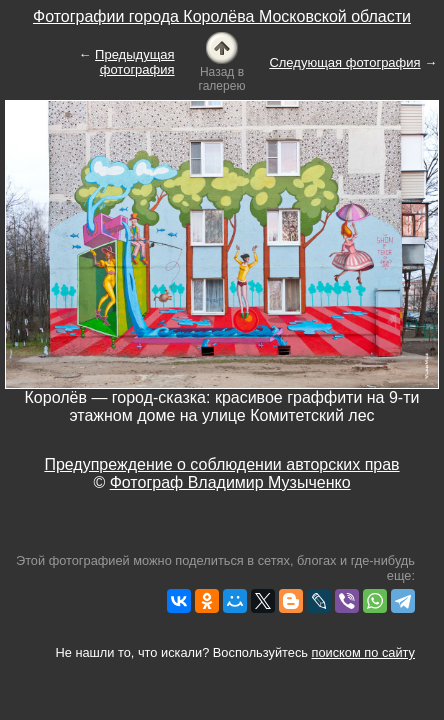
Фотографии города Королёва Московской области (222, 16)
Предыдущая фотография (135, 62)
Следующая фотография (344, 62)
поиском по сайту (363, 652)
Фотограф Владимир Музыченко (230, 482)
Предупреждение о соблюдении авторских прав (221, 464)
